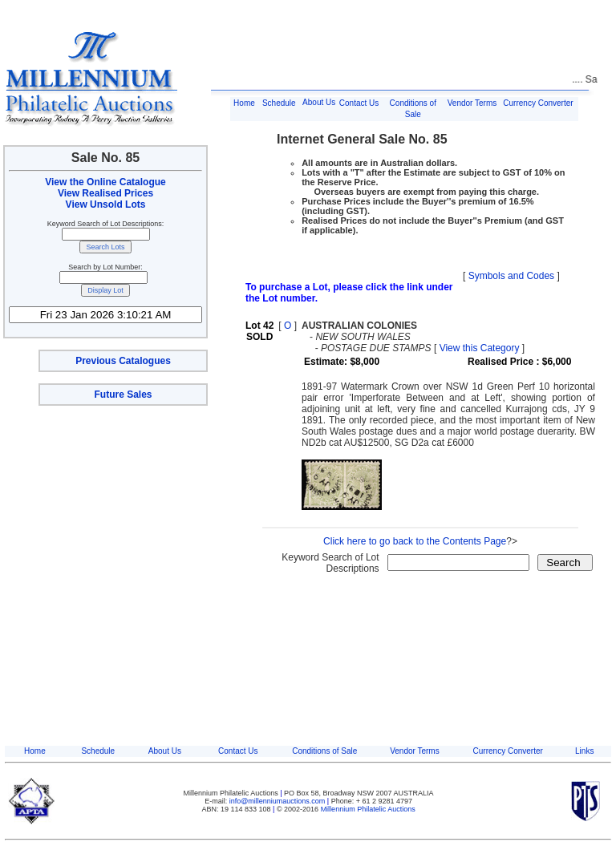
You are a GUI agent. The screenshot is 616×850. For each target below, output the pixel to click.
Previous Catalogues (123, 361)
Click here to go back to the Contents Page (415, 541)
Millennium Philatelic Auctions (368, 809)
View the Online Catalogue (105, 182)
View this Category (480, 348)
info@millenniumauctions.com (278, 801)
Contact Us (359, 103)
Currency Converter (538, 103)
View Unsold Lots (106, 204)
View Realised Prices (105, 193)
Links (584, 751)
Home (244, 103)
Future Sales (123, 395)
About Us (319, 102)
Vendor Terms (472, 103)
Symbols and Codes (511, 276)
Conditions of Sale (324, 751)
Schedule (279, 103)
